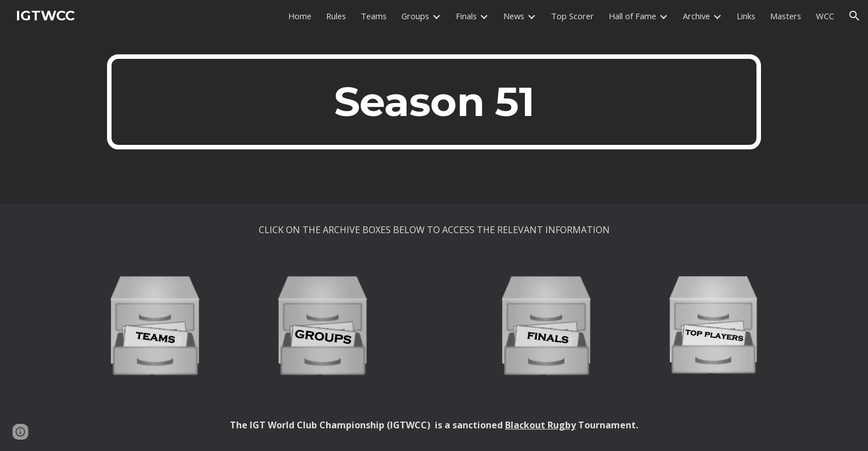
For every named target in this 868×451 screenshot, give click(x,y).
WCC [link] (825, 16)
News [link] (514, 16)
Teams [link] (374, 16)
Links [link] (746, 16)
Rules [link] (336, 16)
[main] (434, 102)
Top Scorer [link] (572, 16)
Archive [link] (696, 16)
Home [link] (300, 16)
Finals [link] (466, 16)
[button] (854, 16)
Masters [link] (786, 16)
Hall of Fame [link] (632, 16)
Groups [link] (415, 16)
